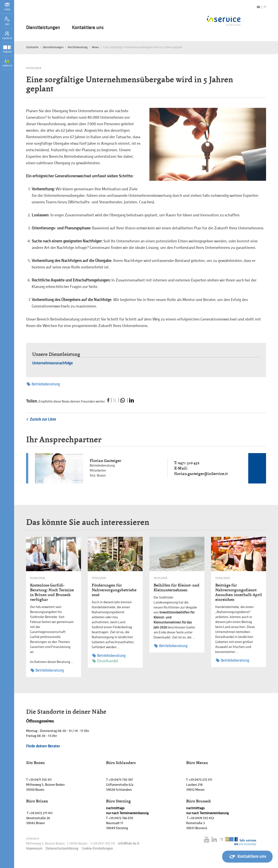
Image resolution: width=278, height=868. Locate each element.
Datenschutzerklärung (62, 849)
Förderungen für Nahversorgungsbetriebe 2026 (114, 590)
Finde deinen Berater (43, 746)
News (95, 47)
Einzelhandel (105, 661)
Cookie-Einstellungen (97, 849)
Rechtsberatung (78, 47)
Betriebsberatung (43, 384)
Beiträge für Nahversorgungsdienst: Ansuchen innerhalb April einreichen (239, 592)
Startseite (32, 47)
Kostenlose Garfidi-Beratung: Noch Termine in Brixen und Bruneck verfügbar (52, 592)
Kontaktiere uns (88, 28)
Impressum (34, 849)
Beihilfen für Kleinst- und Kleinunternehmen (176, 588)
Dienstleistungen (43, 28)
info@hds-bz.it (129, 844)
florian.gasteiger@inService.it (201, 474)
